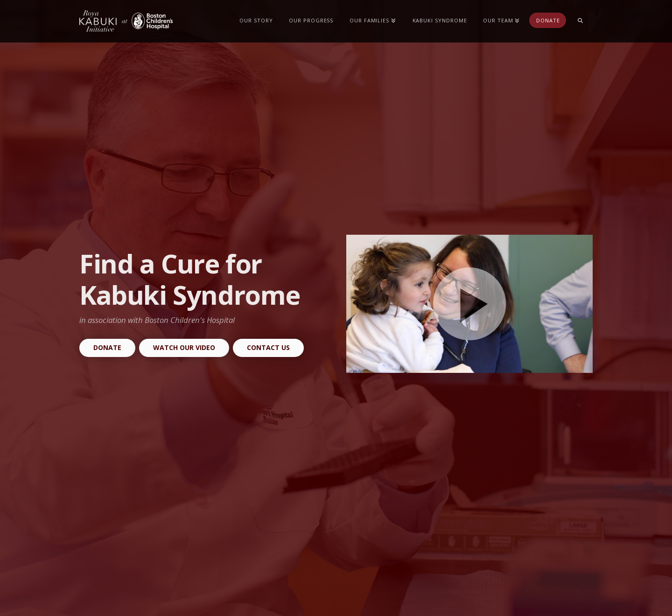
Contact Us (268, 347)
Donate (107, 347)
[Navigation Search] (580, 21)
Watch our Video (184, 347)
